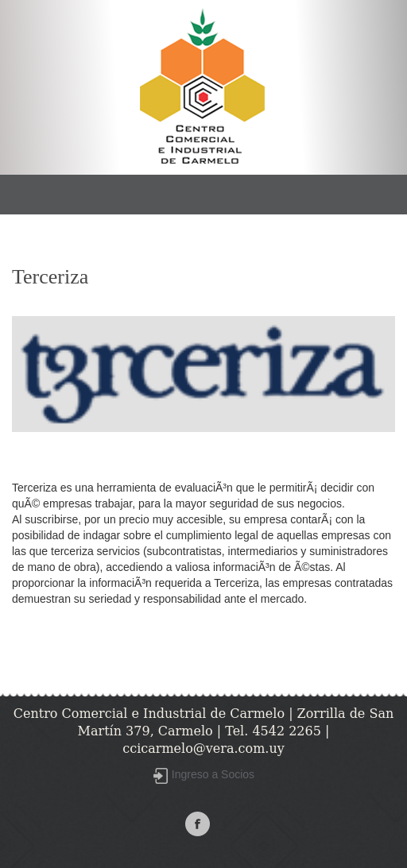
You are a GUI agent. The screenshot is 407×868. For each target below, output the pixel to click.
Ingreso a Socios (213, 774)
